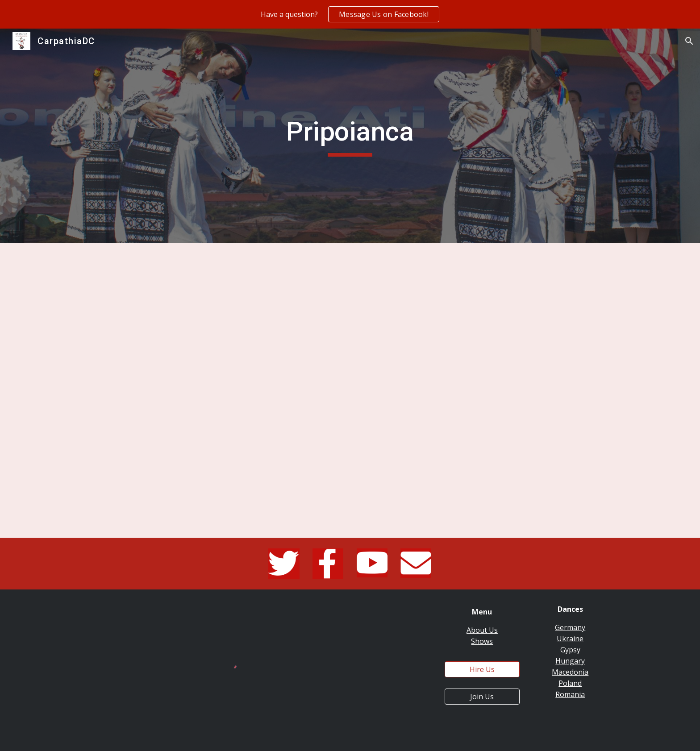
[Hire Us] (482, 669)
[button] (689, 41)
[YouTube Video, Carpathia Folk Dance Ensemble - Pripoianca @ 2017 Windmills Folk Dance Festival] (350, 390)
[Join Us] (482, 697)
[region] (350, 14)
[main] (350, 136)
